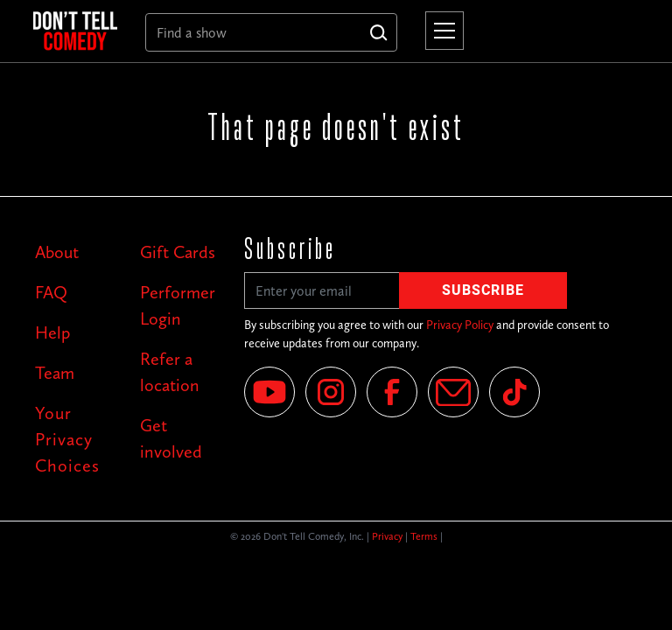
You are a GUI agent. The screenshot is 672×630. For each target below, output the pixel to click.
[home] (75, 31)
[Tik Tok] (514, 392)
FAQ (51, 292)
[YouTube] (269, 392)
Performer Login (178, 305)
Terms (424, 536)
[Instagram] (331, 392)
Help (52, 332)
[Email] (453, 392)
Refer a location (170, 372)
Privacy (387, 536)
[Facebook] (392, 392)
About (57, 252)
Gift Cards (178, 252)
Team (55, 373)
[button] (441, 31)
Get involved (171, 438)
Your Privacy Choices (67, 439)
